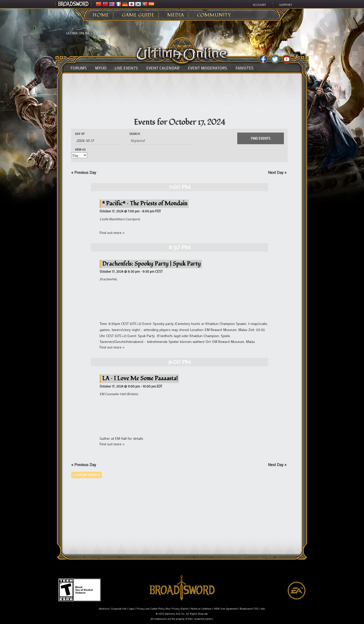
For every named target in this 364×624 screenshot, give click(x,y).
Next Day (277, 172)
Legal (132, 609)
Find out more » (112, 233)
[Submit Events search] (261, 138)
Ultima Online (78, 33)
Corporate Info (119, 609)
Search (135, 134)
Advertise (104, 609)
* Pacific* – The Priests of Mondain (145, 203)
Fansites (244, 68)
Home (101, 15)
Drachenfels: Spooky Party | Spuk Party (151, 264)
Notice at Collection (201, 609)
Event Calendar (163, 68)
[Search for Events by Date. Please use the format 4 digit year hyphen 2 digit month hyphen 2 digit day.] (98, 141)
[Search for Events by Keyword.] (162, 141)
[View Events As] (79, 155)
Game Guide (138, 15)
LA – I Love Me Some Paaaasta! (140, 378)
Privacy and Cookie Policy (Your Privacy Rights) (162, 609)
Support (286, 5)
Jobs (263, 609)
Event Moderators (207, 68)
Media (176, 15)
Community (214, 15)
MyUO (101, 68)
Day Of (80, 134)
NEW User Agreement (226, 609)
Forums (79, 68)
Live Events (126, 68)
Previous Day (84, 172)
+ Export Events (87, 475)
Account (259, 5)
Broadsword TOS (249, 609)
